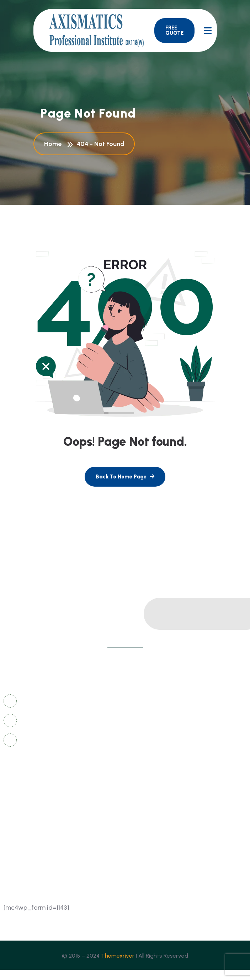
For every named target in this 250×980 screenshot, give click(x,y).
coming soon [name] (26, 816)
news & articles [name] (29, 803)
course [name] (139, 829)
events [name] (138, 842)
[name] (174, 31)
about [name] (16, 829)
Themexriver (118, 956)
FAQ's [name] (137, 803)
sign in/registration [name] (156, 816)
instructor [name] (21, 842)
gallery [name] (139, 789)
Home (54, 144)
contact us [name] (23, 789)
